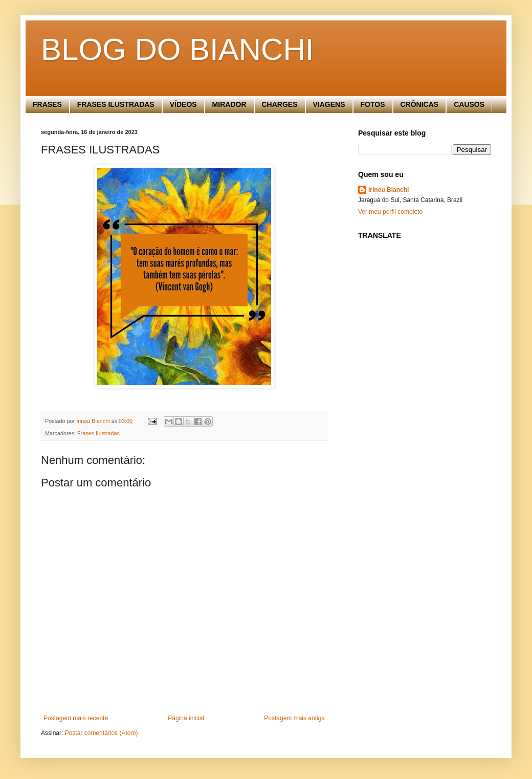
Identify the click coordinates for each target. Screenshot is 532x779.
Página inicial (186, 718)
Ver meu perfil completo (390, 212)
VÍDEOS (183, 104)
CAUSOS (469, 104)
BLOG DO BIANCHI (177, 49)
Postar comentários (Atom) (102, 733)
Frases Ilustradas (98, 433)
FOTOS (373, 104)
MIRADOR (229, 104)
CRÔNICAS (420, 104)
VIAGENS (329, 104)
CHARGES (280, 104)
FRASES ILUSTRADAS (116, 104)
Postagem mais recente (76, 718)
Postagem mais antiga (294, 718)
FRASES (47, 104)
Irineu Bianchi (389, 190)
